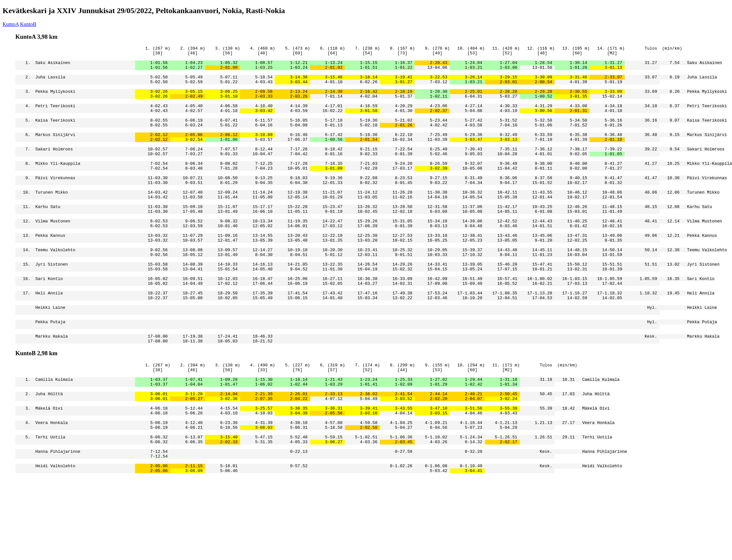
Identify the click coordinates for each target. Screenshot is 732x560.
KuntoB (28, 24)
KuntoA (11, 24)
